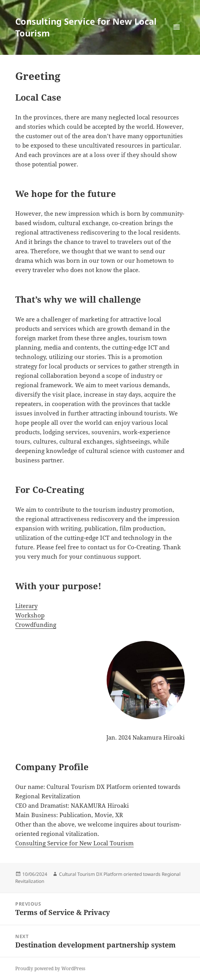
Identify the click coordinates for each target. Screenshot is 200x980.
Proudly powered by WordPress (50, 968)
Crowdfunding (36, 624)
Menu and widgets (177, 35)
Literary (26, 606)
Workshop (30, 615)
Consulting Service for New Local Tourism (86, 27)
